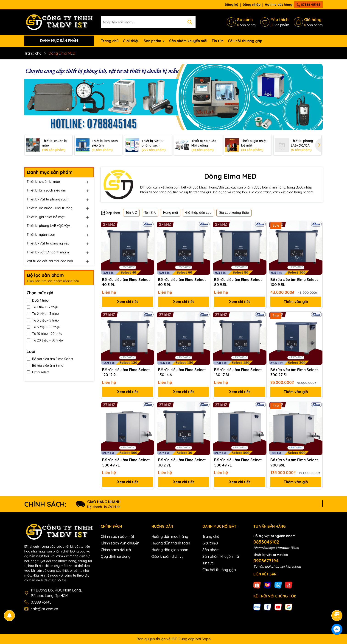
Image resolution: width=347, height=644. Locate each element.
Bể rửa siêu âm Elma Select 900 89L (294, 462)
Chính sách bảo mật (118, 536)
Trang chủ (110, 41)
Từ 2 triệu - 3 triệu (43, 314)
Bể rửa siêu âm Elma (45, 366)
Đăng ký (231, 5)
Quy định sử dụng (116, 556)
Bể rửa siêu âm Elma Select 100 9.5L (294, 282)
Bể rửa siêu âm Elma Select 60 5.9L (182, 282)
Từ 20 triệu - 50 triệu (45, 340)
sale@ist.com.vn (44, 609)
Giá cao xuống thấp (234, 213)
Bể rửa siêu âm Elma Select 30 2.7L (182, 462)
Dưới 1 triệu (38, 300)
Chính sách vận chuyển (120, 543)
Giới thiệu (131, 41)
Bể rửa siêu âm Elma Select (50, 359)
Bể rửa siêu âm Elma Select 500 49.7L (126, 462)
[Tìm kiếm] (190, 22)
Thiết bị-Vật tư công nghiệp (48, 243)
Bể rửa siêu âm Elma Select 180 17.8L (238, 372)
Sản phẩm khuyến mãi (188, 41)
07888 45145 (308, 5)
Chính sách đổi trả (116, 550)
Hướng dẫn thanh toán (171, 543)
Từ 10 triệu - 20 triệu (44, 334)
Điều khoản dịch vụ (168, 556)
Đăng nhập (252, 5)
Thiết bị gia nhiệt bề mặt (46, 217)
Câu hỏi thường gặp (245, 41)
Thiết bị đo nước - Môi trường (50, 208)
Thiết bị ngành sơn (41, 235)
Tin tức (218, 41)
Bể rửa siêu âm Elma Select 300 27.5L (294, 372)
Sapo (206, 639)
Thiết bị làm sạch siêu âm (46, 190)
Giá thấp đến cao (198, 213)
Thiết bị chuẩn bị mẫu (43, 182)
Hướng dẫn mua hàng (170, 536)
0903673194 (266, 561)
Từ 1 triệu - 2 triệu (42, 307)
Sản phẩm (153, 41)
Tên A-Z (131, 213)
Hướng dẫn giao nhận (170, 550)
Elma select (38, 372)
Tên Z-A (150, 213)
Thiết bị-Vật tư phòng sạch (48, 199)
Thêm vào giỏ (296, 302)
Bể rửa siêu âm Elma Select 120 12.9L (126, 372)
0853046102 (266, 542)
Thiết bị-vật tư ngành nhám (48, 252)
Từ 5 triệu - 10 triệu (43, 327)
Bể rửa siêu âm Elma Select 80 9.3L (238, 282)
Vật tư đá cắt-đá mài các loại (50, 261)
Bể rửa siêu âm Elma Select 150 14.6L (182, 372)
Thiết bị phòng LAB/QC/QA (48, 226)
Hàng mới (171, 213)
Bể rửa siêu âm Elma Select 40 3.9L (126, 282)
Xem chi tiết (128, 302)
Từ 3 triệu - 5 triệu (43, 320)
